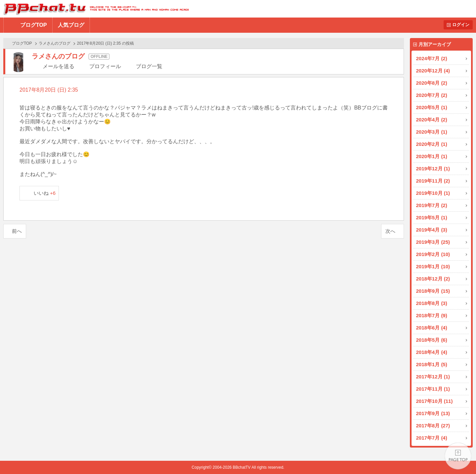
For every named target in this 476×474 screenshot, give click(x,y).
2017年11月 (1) (433, 389)
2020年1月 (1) (432, 156)
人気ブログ (71, 25)
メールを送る (59, 66)
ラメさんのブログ (55, 43)
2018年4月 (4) (432, 352)
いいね (45, 193)
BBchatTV (94, 9)
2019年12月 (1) (433, 169)
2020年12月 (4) (433, 71)
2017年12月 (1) (433, 377)
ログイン (461, 25)
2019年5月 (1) (432, 217)
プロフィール (105, 66)
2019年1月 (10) (433, 266)
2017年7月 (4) (432, 438)
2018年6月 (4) (432, 328)
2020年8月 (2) (432, 83)
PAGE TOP (458, 456)
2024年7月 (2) (432, 58)
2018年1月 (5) (432, 364)
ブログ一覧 (149, 66)
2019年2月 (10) (433, 254)
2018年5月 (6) (432, 340)
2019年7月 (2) (432, 205)
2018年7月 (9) (432, 315)
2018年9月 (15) (433, 291)
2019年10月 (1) (433, 193)
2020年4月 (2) (432, 120)
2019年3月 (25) (433, 242)
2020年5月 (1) (432, 107)
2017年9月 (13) (433, 413)
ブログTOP (34, 25)
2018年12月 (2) (433, 279)
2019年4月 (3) (432, 230)
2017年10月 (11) (435, 401)
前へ (17, 231)
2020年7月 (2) (432, 95)
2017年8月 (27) (433, 426)
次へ (390, 231)
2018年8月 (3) (432, 303)
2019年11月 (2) (433, 181)
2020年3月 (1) (432, 132)
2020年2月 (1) (432, 144)
